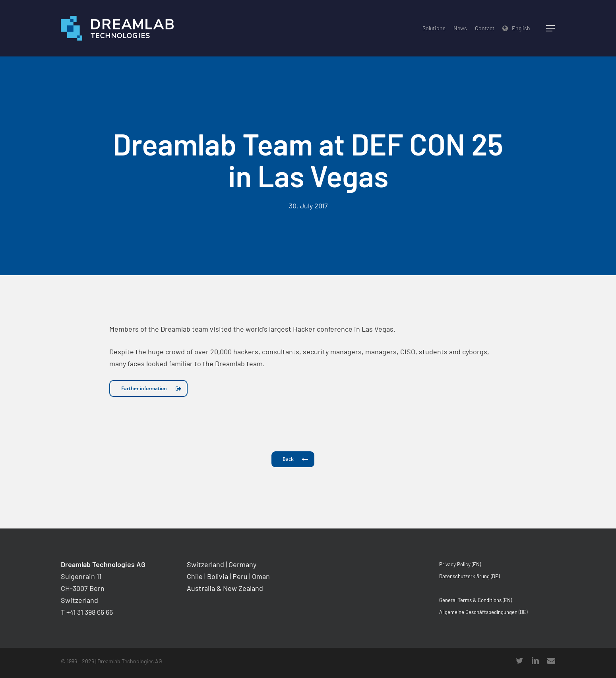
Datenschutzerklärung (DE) (469, 576)
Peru (240, 576)
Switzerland (205, 564)
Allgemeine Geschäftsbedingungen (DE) (483, 612)
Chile (195, 576)
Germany (242, 564)
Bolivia (218, 576)
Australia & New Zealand (225, 588)
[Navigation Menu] (551, 28)
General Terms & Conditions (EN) (476, 600)
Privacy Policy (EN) (460, 564)
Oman (261, 576)
